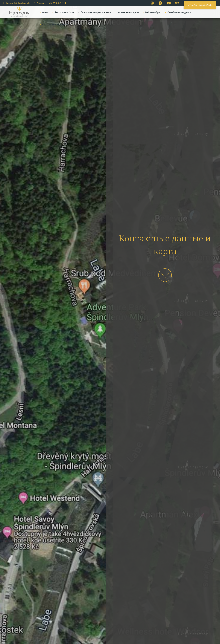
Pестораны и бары (63, 12)
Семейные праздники (177, 12)
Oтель (43, 12)
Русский (38, 3)
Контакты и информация (54, 25)
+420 (57, 3)
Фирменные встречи (126, 12)
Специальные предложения (94, 12)
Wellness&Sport (151, 12)
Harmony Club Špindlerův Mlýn (16, 3)
